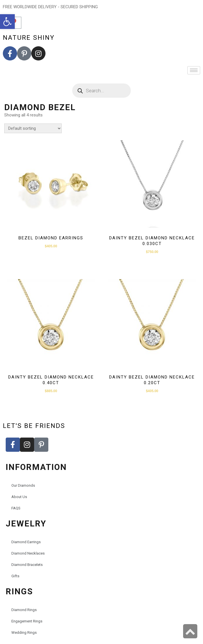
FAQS (16, 508)
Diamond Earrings (26, 542)
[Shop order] (33, 128)
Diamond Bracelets (27, 565)
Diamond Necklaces (28, 553)
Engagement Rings (27, 621)
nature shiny (29, 37)
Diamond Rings (24, 610)
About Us (19, 497)
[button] (7, 22)
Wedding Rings (24, 632)
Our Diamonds (23, 485)
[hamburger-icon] (194, 70)
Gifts (15, 576)
